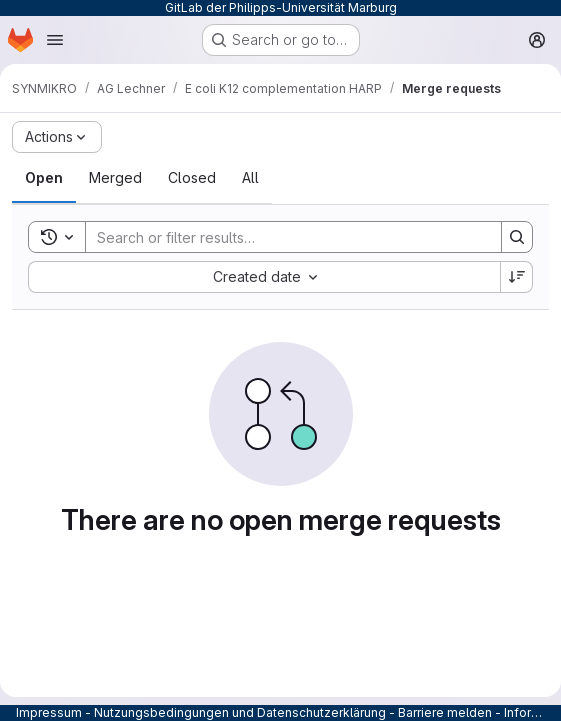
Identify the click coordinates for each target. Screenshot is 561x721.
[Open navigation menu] (55, 40)
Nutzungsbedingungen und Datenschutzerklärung (240, 712)
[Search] (283, 237)
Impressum (49, 712)
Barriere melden (445, 712)
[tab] (44, 178)
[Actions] (57, 137)
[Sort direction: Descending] (517, 277)
